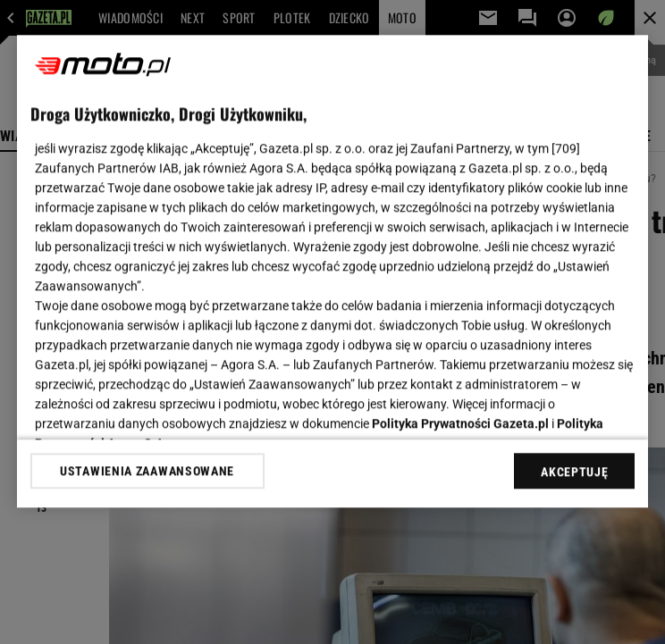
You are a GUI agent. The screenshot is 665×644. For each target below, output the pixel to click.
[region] (333, 271)
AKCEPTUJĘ (574, 472)
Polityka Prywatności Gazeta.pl (460, 423)
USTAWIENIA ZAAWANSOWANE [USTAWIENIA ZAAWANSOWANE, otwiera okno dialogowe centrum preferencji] (147, 471)
